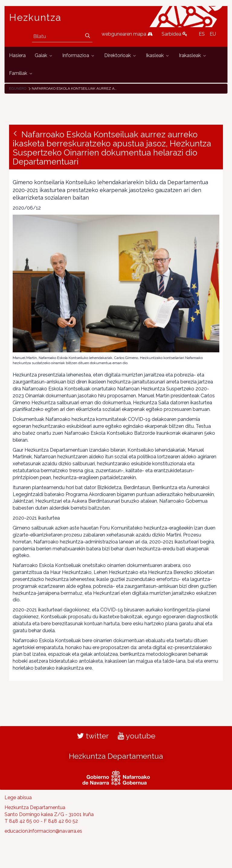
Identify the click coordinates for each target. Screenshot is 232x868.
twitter (93, 736)
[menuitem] (17, 56)
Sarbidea (174, 34)
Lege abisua (18, 798)
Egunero (18, 88)
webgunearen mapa (127, 34)
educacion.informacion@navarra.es (43, 831)
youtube (137, 736)
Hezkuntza (35, 18)
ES (202, 34)
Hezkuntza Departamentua (116, 756)
